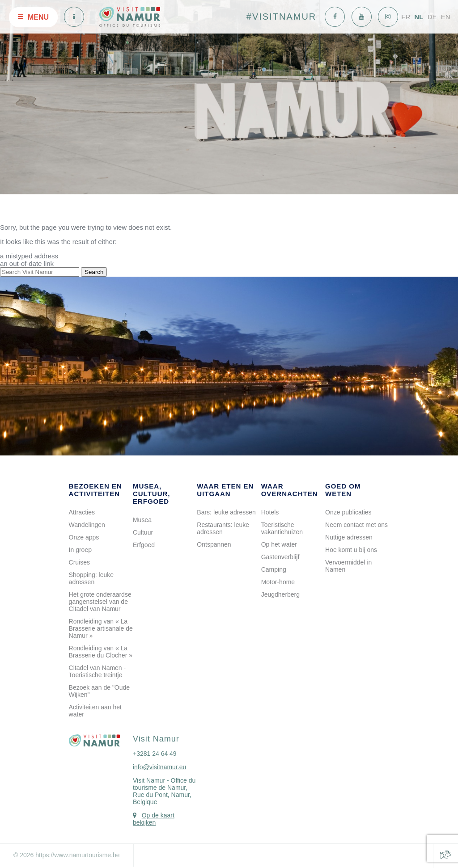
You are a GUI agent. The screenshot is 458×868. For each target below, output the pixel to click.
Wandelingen (87, 525)
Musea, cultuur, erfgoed (152, 494)
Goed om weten (343, 490)
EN (446, 17)
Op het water (279, 544)
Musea (142, 520)
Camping (274, 569)
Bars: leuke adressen (226, 512)
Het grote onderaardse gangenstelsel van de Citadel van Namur (100, 602)
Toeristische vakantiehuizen (282, 528)
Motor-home (278, 582)
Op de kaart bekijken (154, 819)
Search (94, 272)
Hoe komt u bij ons (351, 550)
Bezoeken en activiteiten (95, 490)
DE (432, 17)
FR (406, 17)
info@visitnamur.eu (159, 767)
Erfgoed (144, 545)
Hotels (270, 512)
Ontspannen (214, 544)
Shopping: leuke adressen (91, 578)
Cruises (79, 562)
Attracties (82, 512)
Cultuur (143, 532)
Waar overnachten (290, 490)
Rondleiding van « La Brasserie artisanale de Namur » (101, 628)
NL (419, 17)
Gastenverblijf (280, 557)
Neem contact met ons (356, 525)
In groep (80, 550)
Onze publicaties (348, 512)
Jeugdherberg (280, 594)
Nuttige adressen (349, 537)
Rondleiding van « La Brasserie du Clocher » (101, 652)
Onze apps (84, 537)
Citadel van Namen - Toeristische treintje (98, 671)
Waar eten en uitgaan (225, 490)
